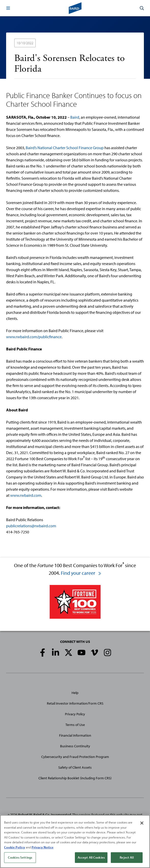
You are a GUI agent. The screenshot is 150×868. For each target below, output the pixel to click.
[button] (8, 8)
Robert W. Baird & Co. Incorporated (45, 815)
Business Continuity (75, 746)
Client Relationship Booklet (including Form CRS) (75, 778)
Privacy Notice (43, 847)
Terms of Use (75, 725)
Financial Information (75, 735)
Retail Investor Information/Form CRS (75, 703)
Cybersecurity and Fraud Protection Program (75, 757)
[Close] (142, 823)
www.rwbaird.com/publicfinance (34, 337)
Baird (75, 117)
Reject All (127, 857)
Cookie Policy (15, 847)
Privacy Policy (75, 714)
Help (75, 693)
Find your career (81, 573)
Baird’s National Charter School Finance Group (65, 148)
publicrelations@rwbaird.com (31, 526)
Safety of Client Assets (75, 767)
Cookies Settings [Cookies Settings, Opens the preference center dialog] (20, 857)
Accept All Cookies (91, 857)
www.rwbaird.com (26, 495)
